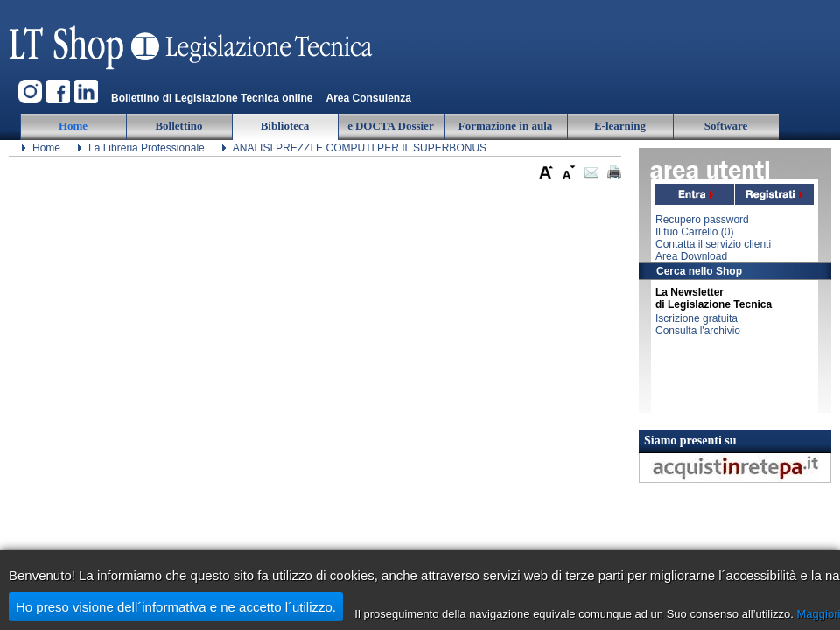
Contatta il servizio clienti (713, 244)
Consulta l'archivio (698, 331)
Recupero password (702, 220)
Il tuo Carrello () (694, 232)
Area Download (691, 256)
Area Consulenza (368, 98)
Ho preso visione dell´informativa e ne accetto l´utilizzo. (176, 607)
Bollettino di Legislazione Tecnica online (212, 98)
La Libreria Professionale (147, 148)
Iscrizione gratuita (696, 318)
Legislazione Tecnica (192, 39)
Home (46, 148)
